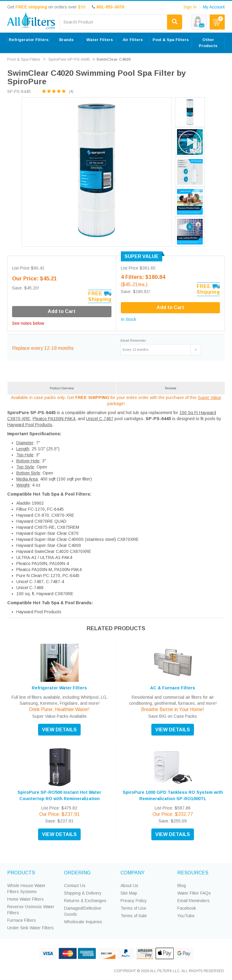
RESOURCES (193, 873)
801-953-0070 (110, 7)
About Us (129, 886)
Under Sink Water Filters (31, 928)
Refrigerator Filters (29, 40)
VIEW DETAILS (59, 730)
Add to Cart (170, 307)
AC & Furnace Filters (173, 688)
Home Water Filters (26, 899)
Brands (66, 40)
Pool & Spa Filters (171, 40)
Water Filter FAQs (194, 893)
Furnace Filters (22, 920)
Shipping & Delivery (83, 893)
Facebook (187, 908)
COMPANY (133, 873)
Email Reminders (193, 901)
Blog (182, 886)
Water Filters (100, 40)
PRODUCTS (21, 873)
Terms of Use (133, 908)
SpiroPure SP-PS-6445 (69, 59)
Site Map (129, 893)
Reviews (171, 388)
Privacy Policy (134, 901)
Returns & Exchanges (85, 901)
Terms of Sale (134, 916)
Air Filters (133, 40)
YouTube (186, 916)
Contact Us (75, 886)
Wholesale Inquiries (83, 922)
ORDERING (77, 873)
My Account (214, 7)
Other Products (208, 43)
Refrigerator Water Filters (59, 688)
